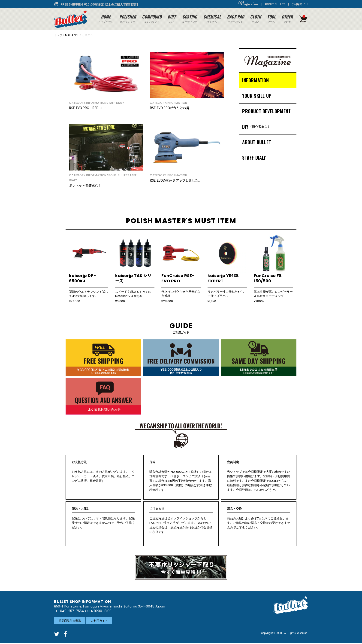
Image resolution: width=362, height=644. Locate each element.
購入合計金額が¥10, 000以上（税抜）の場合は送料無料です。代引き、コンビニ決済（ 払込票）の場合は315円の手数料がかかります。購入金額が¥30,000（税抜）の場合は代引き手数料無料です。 (181, 476)
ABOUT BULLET (275, 4)
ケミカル (212, 19)
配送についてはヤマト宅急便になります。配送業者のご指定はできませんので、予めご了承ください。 (103, 518)
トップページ (106, 19)
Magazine (248, 4)
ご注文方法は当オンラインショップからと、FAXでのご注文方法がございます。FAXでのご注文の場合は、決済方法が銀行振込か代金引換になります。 (181, 520)
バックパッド (235, 19)
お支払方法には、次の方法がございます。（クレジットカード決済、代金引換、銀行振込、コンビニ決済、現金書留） (103, 471)
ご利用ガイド (300, 4)
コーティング (190, 19)
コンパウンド (152, 19)
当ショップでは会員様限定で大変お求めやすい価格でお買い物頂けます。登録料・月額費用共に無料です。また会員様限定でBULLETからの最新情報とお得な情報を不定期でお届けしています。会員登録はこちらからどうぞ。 (259, 476)
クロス (256, 19)
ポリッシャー (128, 19)
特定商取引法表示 (70, 621)
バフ (172, 19)
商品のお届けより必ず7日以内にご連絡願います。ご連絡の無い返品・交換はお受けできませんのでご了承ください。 (259, 518)
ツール (271, 19)
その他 (287, 19)
